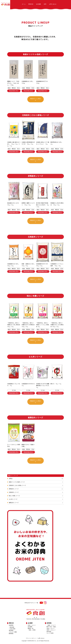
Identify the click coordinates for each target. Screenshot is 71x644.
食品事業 (11, 630)
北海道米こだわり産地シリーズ (36, 485)
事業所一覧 (31, 628)
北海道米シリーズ (36, 492)
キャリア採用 (50, 633)
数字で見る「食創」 (52, 627)
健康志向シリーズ (36, 503)
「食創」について (51, 625)
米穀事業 (11, 625)
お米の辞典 (13, 629)
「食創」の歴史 (32, 630)
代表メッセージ (32, 625)
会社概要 (39, 4)
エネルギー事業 (13, 632)
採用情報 (49, 623)
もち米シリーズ (36, 499)
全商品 (36, 479)
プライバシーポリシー (31, 638)
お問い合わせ (53, 4)
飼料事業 (11, 634)
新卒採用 (49, 632)
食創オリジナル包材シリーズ (36, 482)
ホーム (24, 4)
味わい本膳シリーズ (36, 496)
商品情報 (12, 627)
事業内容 (31, 4)
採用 (45, 4)
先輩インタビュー (51, 630)
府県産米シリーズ (36, 489)
